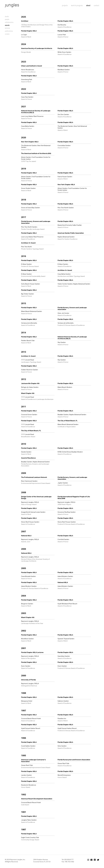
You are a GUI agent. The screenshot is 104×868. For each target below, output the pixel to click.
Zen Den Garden (63, 114)
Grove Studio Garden (28, 188)
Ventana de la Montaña (29, 323)
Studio (7, 16)
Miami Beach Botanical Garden (32, 311)
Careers (7, 34)
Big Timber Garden (28, 294)
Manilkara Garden (64, 70)
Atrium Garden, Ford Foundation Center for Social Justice (36, 158)
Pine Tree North (26, 247)
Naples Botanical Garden (66, 237)
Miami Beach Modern (65, 387)
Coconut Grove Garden (29, 415)
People (7, 19)
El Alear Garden (26, 264)
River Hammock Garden (29, 481)
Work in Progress (77, 5)
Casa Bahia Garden (28, 126)
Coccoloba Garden (64, 145)
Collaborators (9, 22)
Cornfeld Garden (63, 539)
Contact (96, 5)
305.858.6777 (69, 860)
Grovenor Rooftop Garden (67, 512)
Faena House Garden (65, 177)
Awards (7, 25)
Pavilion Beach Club (28, 340)
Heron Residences (28, 70)
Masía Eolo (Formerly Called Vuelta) (70, 225)
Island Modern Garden (65, 576)
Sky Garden (62, 342)
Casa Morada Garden (28, 576)
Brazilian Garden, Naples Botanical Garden (72, 415)
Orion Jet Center (63, 313)
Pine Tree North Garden (66, 208)
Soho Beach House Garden (31, 284)
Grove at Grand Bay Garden (31, 208)
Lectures (7, 28)
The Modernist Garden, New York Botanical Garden (72, 127)
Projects (65, 5)
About (88, 5)
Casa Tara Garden (27, 97)
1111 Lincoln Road (28, 360)
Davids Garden (26, 452)
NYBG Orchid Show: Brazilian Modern (70, 452)
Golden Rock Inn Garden (30, 370)
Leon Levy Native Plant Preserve (32, 116)
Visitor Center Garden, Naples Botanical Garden (74, 284)
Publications (9, 31)
